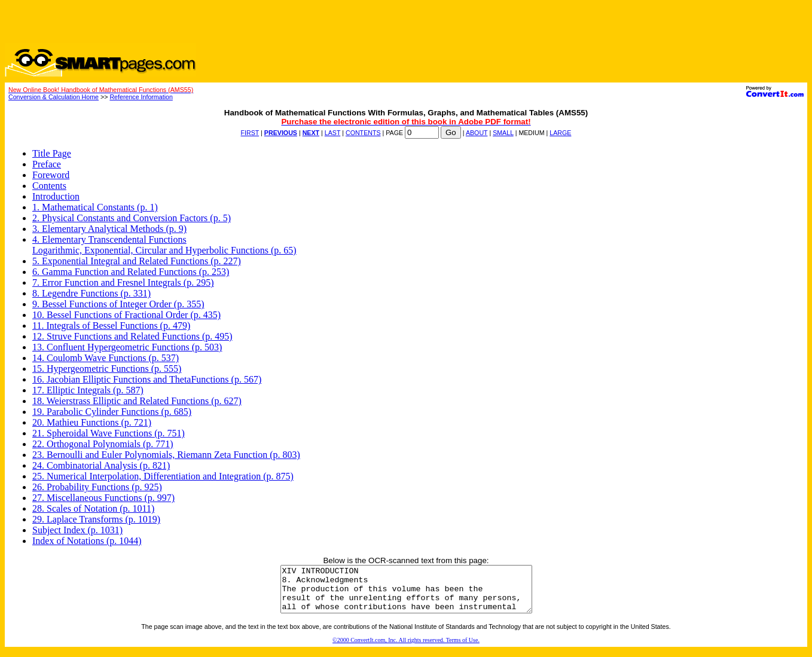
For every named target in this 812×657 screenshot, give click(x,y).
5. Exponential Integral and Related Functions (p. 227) (137, 261)
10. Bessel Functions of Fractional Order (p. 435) (126, 315)
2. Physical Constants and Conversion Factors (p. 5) (132, 218)
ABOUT (477, 133)
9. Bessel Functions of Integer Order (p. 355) (118, 304)
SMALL (503, 133)
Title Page (52, 153)
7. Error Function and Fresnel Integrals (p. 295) (123, 282)
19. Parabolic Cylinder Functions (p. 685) (112, 412)
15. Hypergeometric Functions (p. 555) (107, 369)
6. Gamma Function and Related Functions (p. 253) (131, 272)
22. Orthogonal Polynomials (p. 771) (103, 444)
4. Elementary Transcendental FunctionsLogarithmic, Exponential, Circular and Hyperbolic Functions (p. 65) (164, 245)
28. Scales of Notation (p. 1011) (93, 508)
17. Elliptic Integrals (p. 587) (88, 390)
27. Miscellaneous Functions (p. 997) (103, 498)
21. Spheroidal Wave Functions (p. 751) (109, 433)
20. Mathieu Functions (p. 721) (92, 422)
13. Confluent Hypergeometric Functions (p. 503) (127, 347)
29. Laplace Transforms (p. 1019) (96, 519)
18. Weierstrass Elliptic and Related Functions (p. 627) (137, 401)
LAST (332, 133)
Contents (49, 186)
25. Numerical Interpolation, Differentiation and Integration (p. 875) (163, 476)
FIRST (250, 133)
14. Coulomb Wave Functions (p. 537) (106, 358)
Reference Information (141, 97)
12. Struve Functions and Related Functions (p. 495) (132, 336)
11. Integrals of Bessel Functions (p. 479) (111, 326)
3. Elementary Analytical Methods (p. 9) (109, 229)
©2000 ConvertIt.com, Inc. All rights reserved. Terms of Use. (406, 649)
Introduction (56, 196)
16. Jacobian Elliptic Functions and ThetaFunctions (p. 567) (147, 379)
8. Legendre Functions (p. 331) (91, 293)
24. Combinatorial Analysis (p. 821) (101, 465)
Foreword (51, 175)
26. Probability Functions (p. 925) (97, 487)
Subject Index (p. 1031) (77, 530)
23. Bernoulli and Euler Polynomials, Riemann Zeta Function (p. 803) (166, 455)
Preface (47, 164)
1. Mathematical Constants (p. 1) (95, 207)
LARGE (560, 133)
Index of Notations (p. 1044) (87, 541)
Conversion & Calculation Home (54, 97)
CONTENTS (363, 133)
